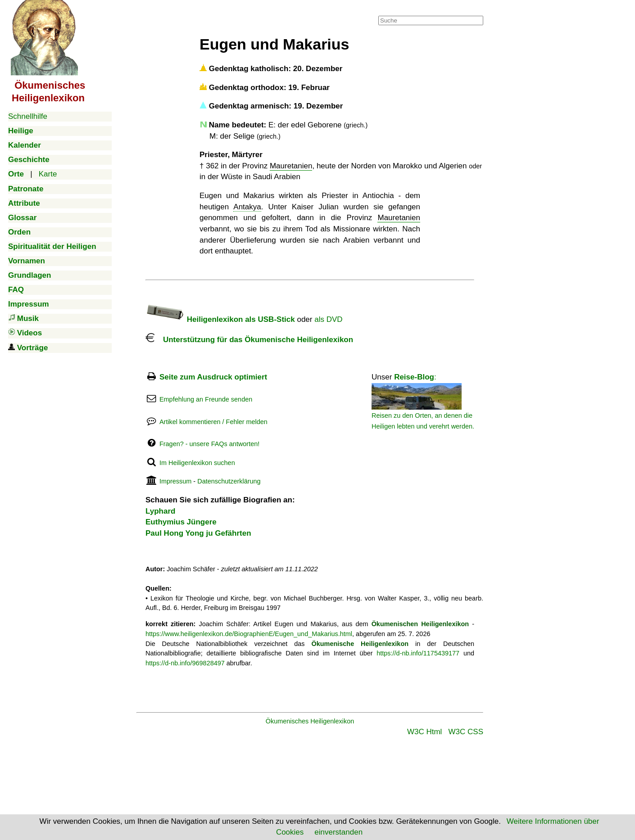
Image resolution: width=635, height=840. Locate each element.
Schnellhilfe (28, 116)
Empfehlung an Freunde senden (206, 399)
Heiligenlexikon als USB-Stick (220, 319)
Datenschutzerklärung (229, 481)
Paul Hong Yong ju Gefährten (198, 533)
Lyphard (160, 511)
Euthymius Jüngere (181, 522)
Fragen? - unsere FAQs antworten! (209, 444)
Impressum (175, 481)
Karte (48, 174)
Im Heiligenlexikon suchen (197, 463)
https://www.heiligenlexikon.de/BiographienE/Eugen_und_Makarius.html (249, 634)
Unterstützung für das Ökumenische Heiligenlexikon (249, 340)
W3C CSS (466, 732)
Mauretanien (291, 166)
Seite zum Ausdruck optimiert (213, 377)
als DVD (328, 319)
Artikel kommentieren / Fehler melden (213, 422)
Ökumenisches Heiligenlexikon (310, 721)
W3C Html (424, 732)
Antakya (247, 207)
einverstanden (338, 832)
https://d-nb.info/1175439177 (418, 653)
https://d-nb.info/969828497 (185, 663)
